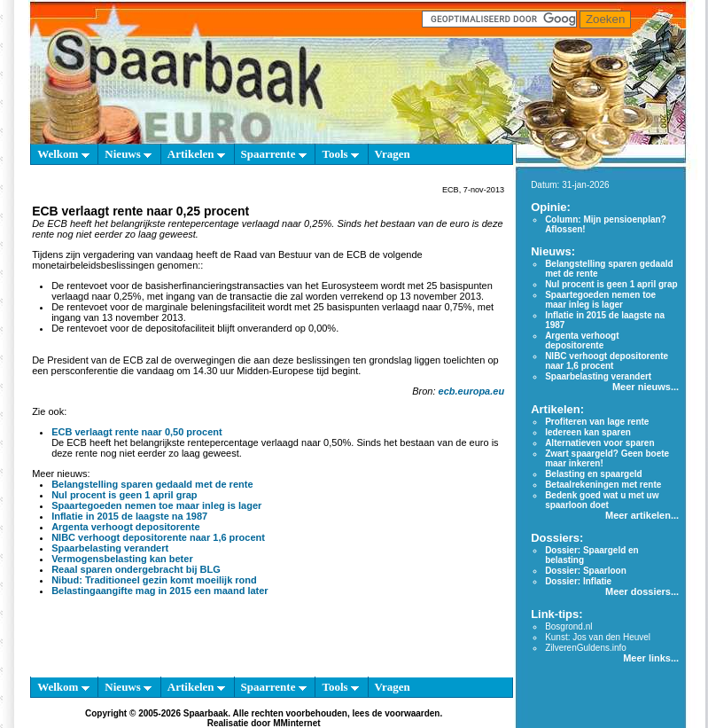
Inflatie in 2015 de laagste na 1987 (129, 516)
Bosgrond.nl (568, 626)
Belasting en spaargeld (593, 474)
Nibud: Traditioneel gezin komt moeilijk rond (154, 580)
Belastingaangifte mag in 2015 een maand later (160, 591)
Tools (340, 154)
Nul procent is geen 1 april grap (124, 495)
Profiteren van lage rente (597, 422)
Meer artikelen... (642, 515)
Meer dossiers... (642, 591)
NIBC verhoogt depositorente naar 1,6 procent (158, 537)
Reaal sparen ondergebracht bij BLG (136, 569)
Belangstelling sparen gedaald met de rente (152, 484)
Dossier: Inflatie (578, 581)
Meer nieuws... (646, 387)
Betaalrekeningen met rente (603, 485)
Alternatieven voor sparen (599, 443)
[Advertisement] (264, 640)
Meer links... (651, 658)
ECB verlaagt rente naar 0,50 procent (137, 432)
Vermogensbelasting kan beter (122, 559)
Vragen (393, 154)
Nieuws (128, 154)
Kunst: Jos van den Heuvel (598, 637)
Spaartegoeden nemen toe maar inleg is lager (156, 505)
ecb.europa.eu (472, 391)
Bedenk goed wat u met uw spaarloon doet (602, 500)
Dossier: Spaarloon (586, 571)
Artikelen (196, 154)
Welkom (63, 154)
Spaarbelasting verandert (110, 548)
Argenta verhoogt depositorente (125, 527)
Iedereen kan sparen (588, 432)
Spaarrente (274, 154)
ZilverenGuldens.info (586, 648)
